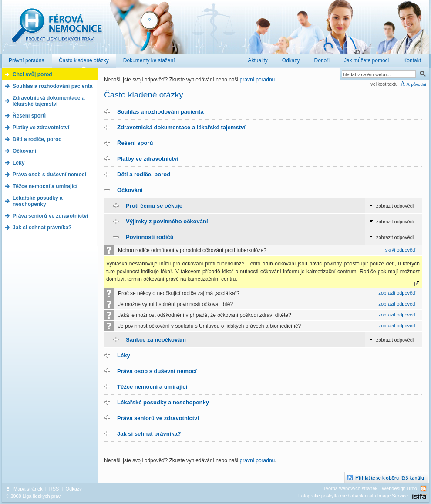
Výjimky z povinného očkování (167, 221)
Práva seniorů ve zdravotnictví (158, 418)
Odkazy (73, 489)
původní (419, 84)
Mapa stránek (28, 489)
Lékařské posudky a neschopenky (163, 402)
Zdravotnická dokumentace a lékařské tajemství (181, 127)
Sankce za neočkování (156, 340)
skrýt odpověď (400, 250)
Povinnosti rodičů (150, 237)
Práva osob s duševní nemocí (157, 371)
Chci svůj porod (32, 74)
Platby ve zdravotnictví (148, 159)
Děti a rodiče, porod (144, 174)
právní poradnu (258, 80)
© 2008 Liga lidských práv (33, 496)
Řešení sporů (135, 143)
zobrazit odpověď (397, 293)
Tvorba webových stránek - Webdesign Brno (370, 488)
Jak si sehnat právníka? (149, 434)
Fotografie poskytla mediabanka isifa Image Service (353, 496)
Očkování (130, 190)
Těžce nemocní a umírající (152, 387)
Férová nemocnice (57, 30)
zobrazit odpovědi (395, 206)
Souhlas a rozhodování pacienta (160, 112)
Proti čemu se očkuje (154, 206)
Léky (124, 355)
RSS (54, 489)
